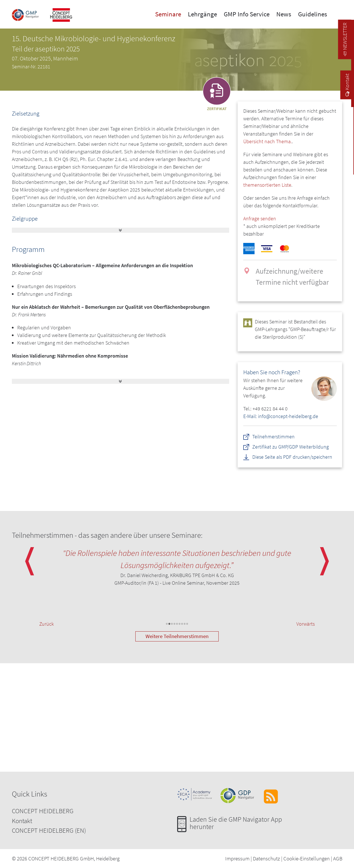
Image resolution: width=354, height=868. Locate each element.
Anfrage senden (260, 218)
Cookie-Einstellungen (307, 858)
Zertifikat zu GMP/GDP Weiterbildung (291, 447)
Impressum (237, 858)
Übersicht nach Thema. (268, 141)
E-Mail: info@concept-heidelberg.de (281, 416)
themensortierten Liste (267, 185)
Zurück (46, 624)
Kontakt (22, 821)
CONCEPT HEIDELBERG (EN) (49, 830)
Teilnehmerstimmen (274, 437)
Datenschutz (266, 858)
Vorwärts (306, 624)
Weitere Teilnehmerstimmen (177, 636)
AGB (338, 858)
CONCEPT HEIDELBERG (43, 811)
